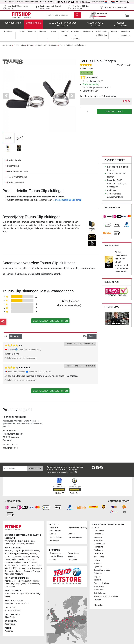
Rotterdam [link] (30, 546)
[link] (107, 219)
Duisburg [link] (35, 558)
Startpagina (7, 47)
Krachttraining (33, 25)
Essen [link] (7, 561)
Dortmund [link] (9, 558)
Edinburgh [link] (9, 586)
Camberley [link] (35, 583)
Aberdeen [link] (9, 583)
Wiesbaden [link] (9, 576)
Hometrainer (99, 536)
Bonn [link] (7, 556)
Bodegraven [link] (20, 543)
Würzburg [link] (19, 576)
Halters (30, 47)
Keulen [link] (15, 567)
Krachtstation (99, 546)
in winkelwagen (114, 113)
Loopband (98, 539)
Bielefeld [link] (28, 553)
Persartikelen (73, 555)
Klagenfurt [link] (23, 595)
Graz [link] (7, 595)
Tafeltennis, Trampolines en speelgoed (62, 26)
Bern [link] (12, 605)
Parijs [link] (12, 619)
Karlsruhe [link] (27, 564)
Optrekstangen (100, 595)
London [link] (25, 586)
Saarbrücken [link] (18, 573)
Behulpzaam (11, 360)
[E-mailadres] (15, 470)
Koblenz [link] (8, 567)
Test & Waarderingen (17, 179)
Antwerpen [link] (9, 612)
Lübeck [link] (28, 567)
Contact (51, 2)
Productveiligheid (15, 184)
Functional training (102, 585)
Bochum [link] (36, 553)
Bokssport (98, 565)
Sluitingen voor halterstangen (47, 47)
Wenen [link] (8, 598)
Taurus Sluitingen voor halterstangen (74, 47)
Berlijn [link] (21, 553)
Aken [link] (7, 553)
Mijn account (123, 2)
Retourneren (55, 542)
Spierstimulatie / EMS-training (106, 598)
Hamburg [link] (31, 561)
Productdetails (14, 162)
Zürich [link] (27, 605)
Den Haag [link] (30, 543)
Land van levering (99, 2)
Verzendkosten (56, 539)
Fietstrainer (98, 575)
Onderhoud (73, 562)
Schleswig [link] (28, 573)
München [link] (9, 570)
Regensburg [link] (37, 570)
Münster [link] (17, 570)
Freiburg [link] (23, 561)
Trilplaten (98, 602)
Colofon (20, 2)
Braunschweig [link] (23, 556)
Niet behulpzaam (28, 360)
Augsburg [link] (14, 553)
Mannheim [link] (37, 567)
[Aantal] (89, 113)
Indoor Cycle (99, 559)
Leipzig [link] (22, 567)
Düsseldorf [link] (26, 558)
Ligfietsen (98, 569)
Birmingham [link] (24, 583)
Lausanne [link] (19, 605)
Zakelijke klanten (31, 2)
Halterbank (98, 555)
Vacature (43, 2)
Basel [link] (7, 605)
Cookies (53, 536)
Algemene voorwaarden (55, 531)
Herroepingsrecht (75, 539)
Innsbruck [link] (14, 595)
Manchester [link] (34, 586)
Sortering (15, 338)
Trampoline (98, 549)
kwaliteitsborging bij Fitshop (68, 202)
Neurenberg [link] (26, 570)
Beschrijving (13, 168)
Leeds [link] (16, 583)
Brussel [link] (18, 612)
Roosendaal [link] (19, 546)
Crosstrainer (99, 532)
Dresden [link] (17, 558)
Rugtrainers (99, 592)
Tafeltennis (98, 552)
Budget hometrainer (102, 572)
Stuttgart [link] (37, 573)
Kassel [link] (35, 564)
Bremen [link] (33, 556)
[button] (6, 98)
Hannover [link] (9, 564)
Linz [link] (30, 595)
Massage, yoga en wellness (96, 26)
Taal (111, 2)
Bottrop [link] (13, 556)
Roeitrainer (98, 542)
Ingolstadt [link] (18, 564)
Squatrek (97, 582)
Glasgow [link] (18, 586)
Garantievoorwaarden (17, 173)
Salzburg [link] (36, 595)
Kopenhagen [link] (10, 626)
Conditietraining (13, 25)
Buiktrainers (99, 588)
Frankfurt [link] (14, 561)
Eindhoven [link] (9, 546)
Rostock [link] (8, 573)
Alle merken (98, 607)
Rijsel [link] (7, 619)
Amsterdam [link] (10, 543)
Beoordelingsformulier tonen (50, 323)
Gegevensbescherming (76, 529)
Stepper (97, 579)
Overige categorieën (120, 26)
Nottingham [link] (10, 589)
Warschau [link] (9, 633)
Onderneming (10, 2)
